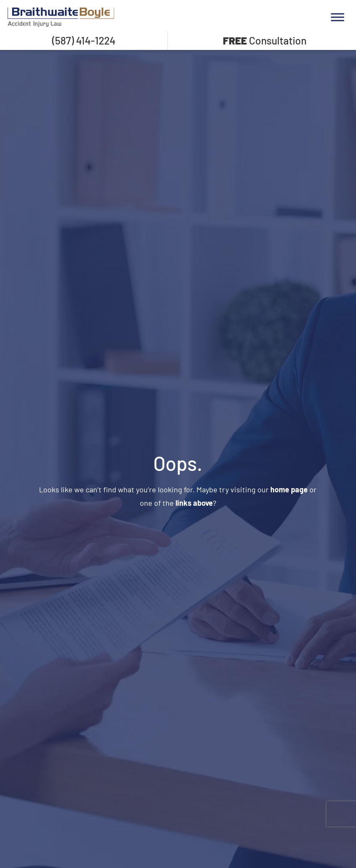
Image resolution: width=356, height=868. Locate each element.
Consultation (265, 40)
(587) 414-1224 (84, 40)
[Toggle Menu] (338, 17)
